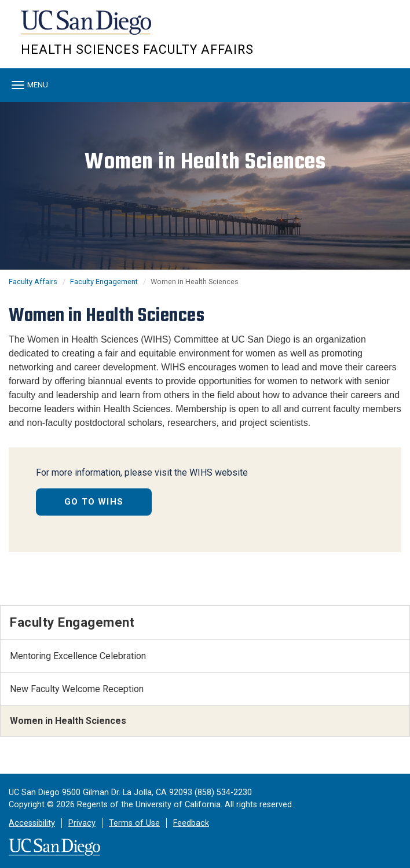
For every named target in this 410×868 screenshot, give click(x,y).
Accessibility (32, 823)
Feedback (191, 823)
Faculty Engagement (104, 282)
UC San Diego (87, 28)
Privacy (82, 823)
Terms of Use (134, 823)
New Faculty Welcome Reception (77, 689)
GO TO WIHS (94, 502)
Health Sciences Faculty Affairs (137, 49)
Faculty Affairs (33, 282)
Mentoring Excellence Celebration (78, 656)
